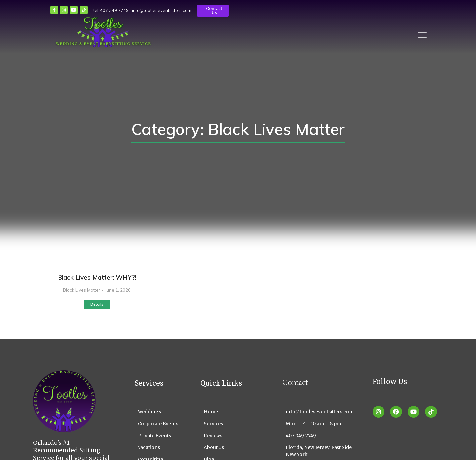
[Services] (231, 424)
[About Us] (231, 448)
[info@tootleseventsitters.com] (322, 412)
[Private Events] (158, 436)
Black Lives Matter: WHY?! (97, 277)
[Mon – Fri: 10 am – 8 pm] (322, 424)
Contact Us (200, 10)
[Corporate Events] (158, 424)
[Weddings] (158, 412)
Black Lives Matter (82, 290)
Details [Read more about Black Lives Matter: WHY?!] (97, 304)
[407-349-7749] (322, 436)
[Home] (231, 412)
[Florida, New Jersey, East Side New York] (322, 451)
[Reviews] (231, 436)
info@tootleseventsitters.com (146, 10)
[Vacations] (158, 448)
